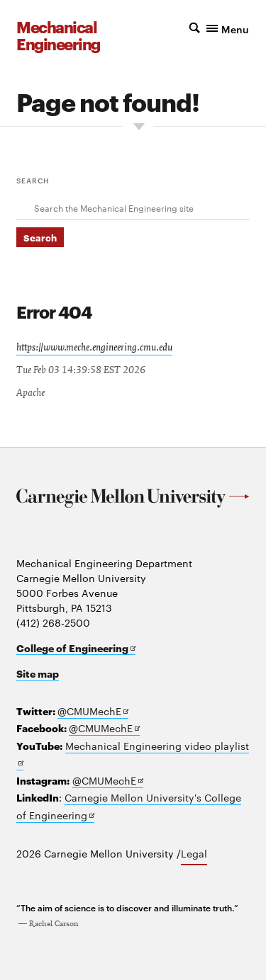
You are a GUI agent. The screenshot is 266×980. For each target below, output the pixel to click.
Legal (194, 853)
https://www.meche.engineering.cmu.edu (94, 348)
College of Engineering (76, 648)
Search (33, 180)
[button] (219, 28)
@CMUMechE (93, 711)
